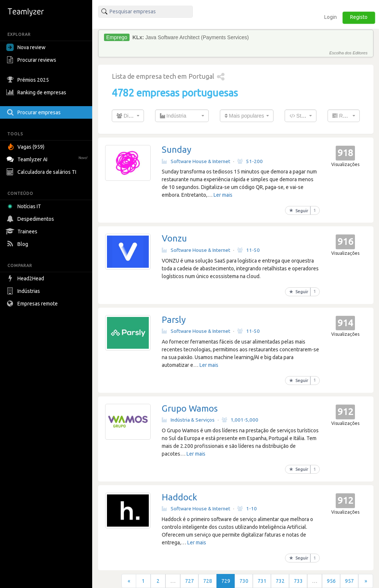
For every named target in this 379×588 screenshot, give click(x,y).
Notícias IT (25, 206)
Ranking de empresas (37, 92)
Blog (18, 244)
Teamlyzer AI (48, 158)
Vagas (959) (26, 147)
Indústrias (24, 291)
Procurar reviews (32, 60)
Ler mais (223, 195)
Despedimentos (31, 219)
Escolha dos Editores (348, 53)
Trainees (23, 232)
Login (331, 17)
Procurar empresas (34, 112)
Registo (359, 17)
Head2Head (26, 278)
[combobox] (128, 116)
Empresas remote (33, 304)
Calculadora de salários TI (42, 172)
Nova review (26, 47)
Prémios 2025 (28, 80)
